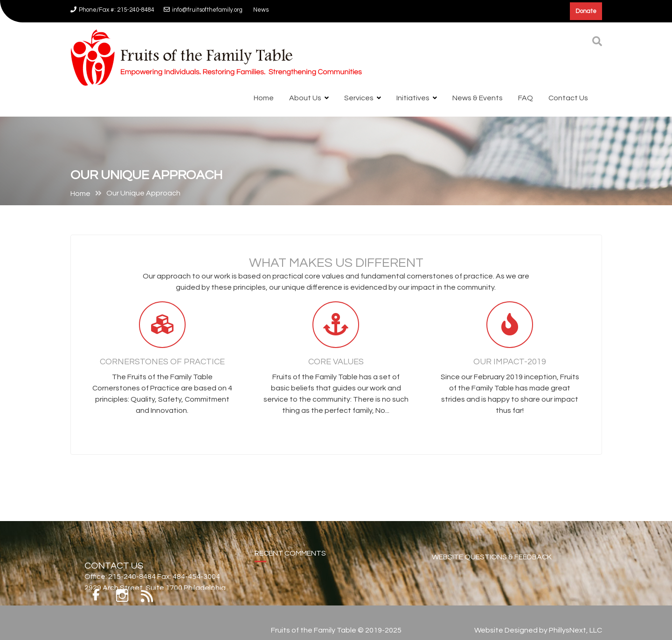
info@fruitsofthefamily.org (203, 10)
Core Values (336, 365)
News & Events (478, 98)
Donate (586, 11)
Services (359, 98)
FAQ (526, 98)
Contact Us (568, 98)
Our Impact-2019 (510, 365)
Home (264, 98)
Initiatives (413, 98)
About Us (305, 98)
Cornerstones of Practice (162, 365)
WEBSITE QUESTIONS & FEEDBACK (492, 563)
